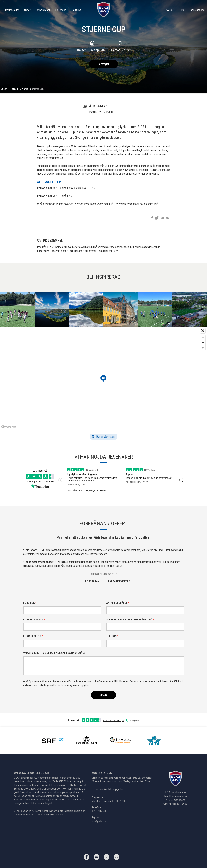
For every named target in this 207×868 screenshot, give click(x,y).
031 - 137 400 (99, 811)
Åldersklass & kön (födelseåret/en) (130, 620)
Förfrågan (104, 64)
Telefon (112, 636)
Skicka (103, 695)
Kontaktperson (34, 620)
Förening (30, 603)
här (61, 815)
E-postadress (33, 636)
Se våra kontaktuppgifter (107, 789)
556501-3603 (180, 804)
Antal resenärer (118, 603)
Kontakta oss (197, 10)
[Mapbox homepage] (9, 427)
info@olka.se (99, 821)
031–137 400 (176, 10)
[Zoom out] (203, 343)
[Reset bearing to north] (203, 348)
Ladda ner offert (119, 581)
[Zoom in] (203, 338)
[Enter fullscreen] (203, 331)
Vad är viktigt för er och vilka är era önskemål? (54, 653)
